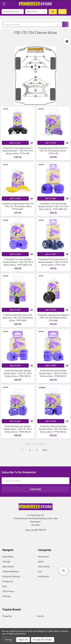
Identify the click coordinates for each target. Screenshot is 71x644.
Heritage (6, 561)
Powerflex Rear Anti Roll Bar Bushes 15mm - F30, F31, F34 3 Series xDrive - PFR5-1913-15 (18, 429)
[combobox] (35, 24)
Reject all (23, 640)
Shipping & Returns (11, 576)
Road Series (8, 557)
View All (40, 616)
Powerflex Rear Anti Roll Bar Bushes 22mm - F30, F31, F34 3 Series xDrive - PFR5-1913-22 (53, 429)
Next (47, 450)
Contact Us (8, 581)
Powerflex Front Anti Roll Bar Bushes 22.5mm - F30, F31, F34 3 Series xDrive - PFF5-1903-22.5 (53, 206)
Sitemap (6, 596)
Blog (5, 586)
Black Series (8, 566)
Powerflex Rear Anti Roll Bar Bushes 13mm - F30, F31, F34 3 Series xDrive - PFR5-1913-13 (53, 373)
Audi (40, 571)
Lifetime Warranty (11, 571)
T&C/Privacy (8, 591)
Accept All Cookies (43, 640)
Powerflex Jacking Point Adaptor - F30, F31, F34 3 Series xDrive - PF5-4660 (53, 318)
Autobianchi (44, 576)
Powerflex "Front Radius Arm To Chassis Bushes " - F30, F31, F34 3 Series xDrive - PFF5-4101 (18, 151)
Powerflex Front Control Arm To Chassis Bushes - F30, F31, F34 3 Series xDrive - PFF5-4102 (53, 262)
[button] (67, 41)
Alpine (41, 561)
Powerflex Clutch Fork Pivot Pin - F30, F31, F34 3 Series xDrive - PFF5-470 (53, 151)
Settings (8, 640)
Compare (32, 143)
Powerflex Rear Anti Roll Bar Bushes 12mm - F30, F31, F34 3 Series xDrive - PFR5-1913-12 (18, 373)
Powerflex (7, 616)
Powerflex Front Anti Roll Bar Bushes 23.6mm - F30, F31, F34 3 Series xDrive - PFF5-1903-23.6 (18, 262)
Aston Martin (44, 566)
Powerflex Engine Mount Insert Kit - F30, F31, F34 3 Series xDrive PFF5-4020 (18, 206)
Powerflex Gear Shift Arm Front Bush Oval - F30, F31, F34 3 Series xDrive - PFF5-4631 (18, 318)
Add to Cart (15, 143)
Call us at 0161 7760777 (36, 530)
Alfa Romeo (43, 557)
